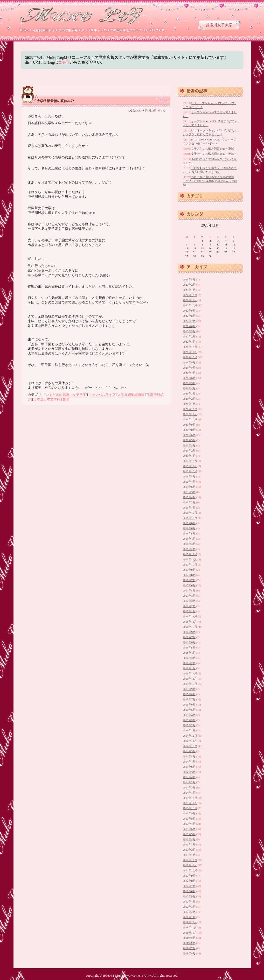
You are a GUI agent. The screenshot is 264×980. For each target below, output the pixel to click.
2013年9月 (189, 813)
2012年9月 (189, 876)
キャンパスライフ (102, 395)
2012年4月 (189, 901)
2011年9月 (189, 938)
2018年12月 (190, 513)
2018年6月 (189, 528)
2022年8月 (189, 316)
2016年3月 (189, 658)
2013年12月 (190, 798)
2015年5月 (189, 710)
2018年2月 (189, 549)
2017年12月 (190, 554)
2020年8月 (189, 430)
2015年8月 (189, 694)
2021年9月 (189, 362)
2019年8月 (189, 476)
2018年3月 (189, 544)
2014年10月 (190, 746)
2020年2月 (189, 450)
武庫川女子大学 (219, 25)
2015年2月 (189, 725)
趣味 (66, 399)
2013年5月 (189, 834)
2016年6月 (189, 642)
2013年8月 (189, 819)
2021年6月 (189, 378)
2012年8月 (189, 881)
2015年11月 (190, 679)
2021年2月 (189, 399)
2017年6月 (189, 585)
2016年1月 (189, 668)
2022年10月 (190, 305)
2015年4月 (189, 715)
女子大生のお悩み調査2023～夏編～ (214, 149)
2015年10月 (190, 684)
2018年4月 (189, 539)
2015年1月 (189, 730)
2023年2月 (189, 285)
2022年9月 (189, 311)
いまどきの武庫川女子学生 (66, 395)
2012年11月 (190, 865)
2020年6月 (189, 435)
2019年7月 (189, 482)
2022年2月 (189, 336)
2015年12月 (190, 673)
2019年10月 (190, 471)
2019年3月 (189, 502)
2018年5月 (189, 533)
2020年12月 (190, 409)
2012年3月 (189, 907)
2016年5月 (189, 647)
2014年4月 (189, 777)
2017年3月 (189, 601)
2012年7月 (189, 886)
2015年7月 (189, 699)
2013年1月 (189, 855)
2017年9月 (189, 570)
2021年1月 (189, 404)
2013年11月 (190, 803)
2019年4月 (189, 497)
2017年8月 (189, 575)
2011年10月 (190, 933)
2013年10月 (190, 808)
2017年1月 (189, 611)
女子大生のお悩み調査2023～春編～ (214, 154)
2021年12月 (190, 347)
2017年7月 (189, 580)
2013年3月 (189, 844)
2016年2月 (189, 663)
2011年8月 (189, 943)
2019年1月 (189, 507)
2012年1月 (189, 917)
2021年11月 (190, 352)
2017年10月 (190, 565)
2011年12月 (190, 922)
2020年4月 (189, 445)
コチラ (64, 62)
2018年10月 (190, 518)
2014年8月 (189, 756)
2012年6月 (189, 891)
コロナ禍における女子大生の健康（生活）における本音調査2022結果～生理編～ (210, 181)
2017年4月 (189, 596)
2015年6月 (189, 704)
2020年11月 (190, 414)
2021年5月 (189, 383)
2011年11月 (190, 927)
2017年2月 (189, 606)
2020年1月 (189, 456)
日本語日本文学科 (47, 399)
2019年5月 (189, 492)
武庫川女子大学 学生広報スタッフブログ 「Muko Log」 (83, 16)
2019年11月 (190, 466)
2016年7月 (189, 637)
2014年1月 (189, 793)
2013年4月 (189, 839)
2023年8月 (189, 279)
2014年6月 (189, 767)
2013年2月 (189, 850)
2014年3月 (189, 782)
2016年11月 (190, 622)
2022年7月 (189, 321)
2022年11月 (190, 300)
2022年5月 (189, 331)
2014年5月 (189, 772)
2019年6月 (189, 487)
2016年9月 (189, 632)
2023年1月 (189, 290)
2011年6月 (189, 953)
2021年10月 (190, 357)
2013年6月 (189, 829)
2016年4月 (189, 653)
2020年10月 (190, 419)
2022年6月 (189, 326)
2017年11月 (190, 559)
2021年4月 (189, 388)
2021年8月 (189, 368)
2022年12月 (190, 295)
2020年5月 (189, 440)
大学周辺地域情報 (131, 395)
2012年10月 (190, 870)
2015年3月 (189, 720)
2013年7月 (189, 824)
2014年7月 (189, 762)
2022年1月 (189, 342)
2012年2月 (189, 912)
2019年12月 (190, 461)
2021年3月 (189, 393)
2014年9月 (189, 751)
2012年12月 (190, 860)
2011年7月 (189, 948)
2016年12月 (190, 616)
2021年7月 (189, 373)
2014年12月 (190, 736)
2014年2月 (189, 787)
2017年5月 (189, 590)
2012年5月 (189, 896)
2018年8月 (189, 523)
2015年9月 (189, 689)
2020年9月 (189, 425)
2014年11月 (190, 741)
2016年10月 (190, 627)
